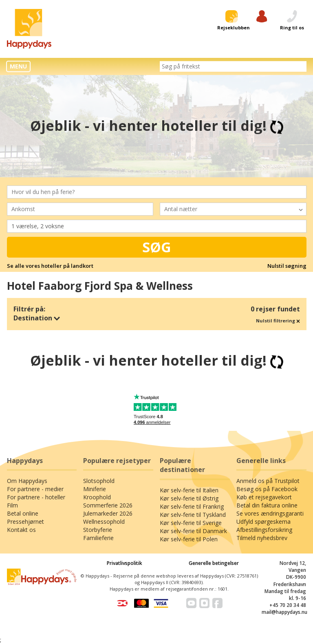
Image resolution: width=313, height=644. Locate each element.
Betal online (23, 513)
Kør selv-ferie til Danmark (193, 531)
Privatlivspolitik (125, 563)
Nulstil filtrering (278, 321)
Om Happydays (27, 481)
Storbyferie (98, 530)
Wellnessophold (104, 522)
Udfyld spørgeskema (263, 522)
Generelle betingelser (214, 563)
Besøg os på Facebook (267, 489)
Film (12, 505)
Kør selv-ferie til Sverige (191, 523)
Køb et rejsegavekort (264, 497)
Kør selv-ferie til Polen (189, 539)
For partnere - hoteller (36, 497)
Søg (157, 247)
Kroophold (97, 497)
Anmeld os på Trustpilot (268, 481)
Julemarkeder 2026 (108, 513)
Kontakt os (21, 530)
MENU (18, 66)
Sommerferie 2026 (108, 505)
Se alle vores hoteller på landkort (50, 266)
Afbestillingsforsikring (264, 530)
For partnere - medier (35, 489)
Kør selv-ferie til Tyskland (193, 515)
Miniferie (95, 489)
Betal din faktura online (267, 505)
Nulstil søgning (287, 266)
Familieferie (98, 538)
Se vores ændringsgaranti (270, 513)
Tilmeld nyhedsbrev (262, 538)
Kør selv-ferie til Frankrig (192, 506)
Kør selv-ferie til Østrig (189, 498)
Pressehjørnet (25, 522)
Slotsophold (99, 481)
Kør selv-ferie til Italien (189, 490)
